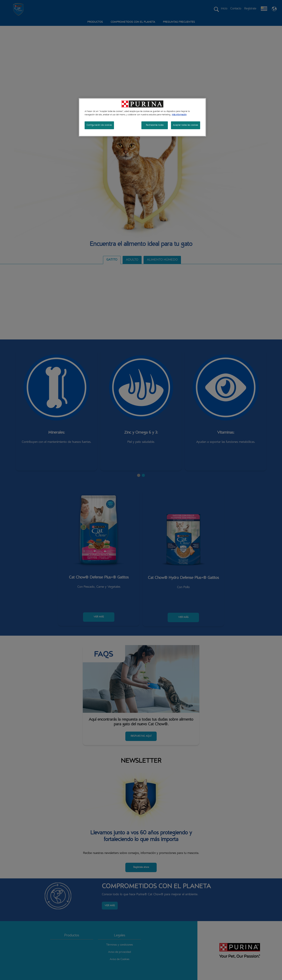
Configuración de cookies (99, 125)
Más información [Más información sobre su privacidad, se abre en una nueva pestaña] (179, 115)
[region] (142, 117)
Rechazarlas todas (155, 125)
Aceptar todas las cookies (186, 125)
